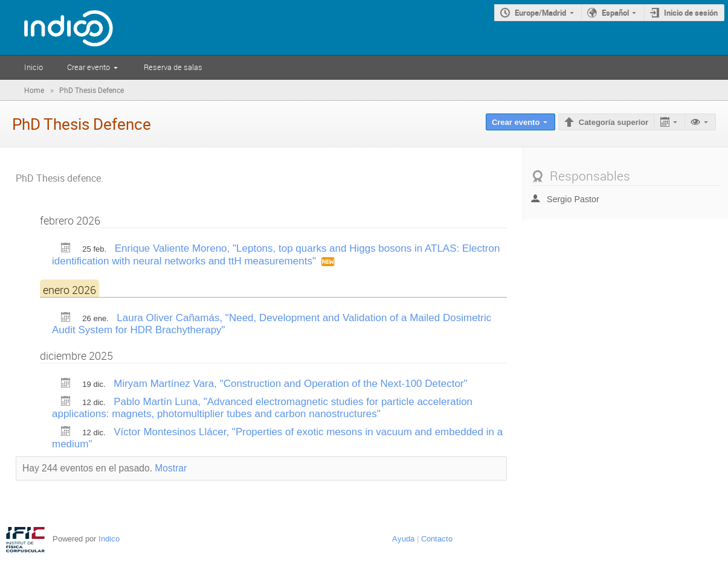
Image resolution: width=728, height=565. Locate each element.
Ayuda (403, 539)
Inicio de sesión (691, 13)
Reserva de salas (173, 67)
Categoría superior (614, 122)
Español (615, 13)
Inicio (34, 67)
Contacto (437, 539)
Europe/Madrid (540, 13)
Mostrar (171, 468)
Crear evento (89, 67)
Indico (109, 539)
